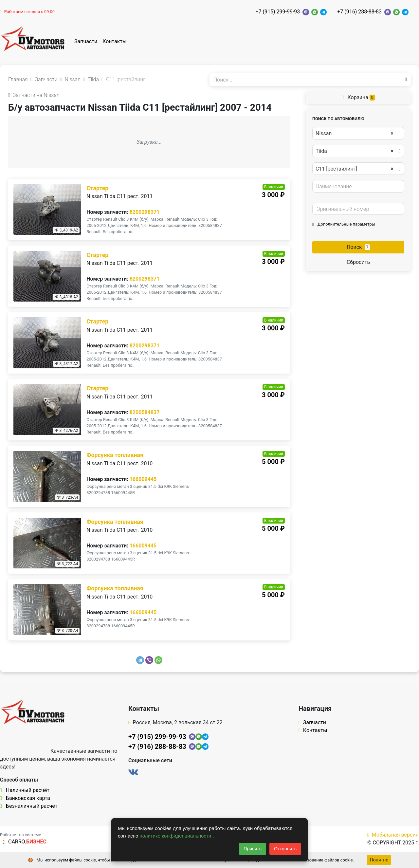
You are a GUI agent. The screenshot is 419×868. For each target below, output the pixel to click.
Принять (253, 849)
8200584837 (145, 412)
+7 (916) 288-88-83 (359, 12)
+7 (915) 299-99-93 (278, 12)
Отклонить (285, 849)
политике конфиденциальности (176, 836)
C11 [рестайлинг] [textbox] (355, 169)
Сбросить (358, 262)
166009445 (143, 479)
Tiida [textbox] (355, 151)
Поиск (358, 247)
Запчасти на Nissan (34, 95)
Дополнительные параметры (344, 224)
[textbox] (356, 187)
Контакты (114, 41)
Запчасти (86, 41)
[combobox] (358, 133)
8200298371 (145, 212)
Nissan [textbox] (355, 134)
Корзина (358, 97)
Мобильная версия (393, 835)
